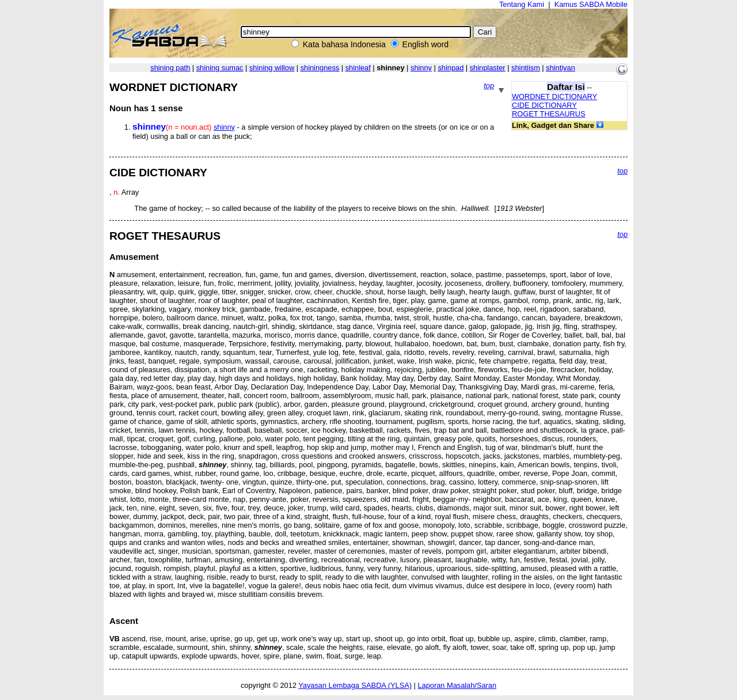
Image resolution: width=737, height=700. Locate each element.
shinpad (451, 68)
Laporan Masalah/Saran (457, 685)
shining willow (272, 68)
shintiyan (561, 68)
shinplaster (488, 68)
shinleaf (358, 68)
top (489, 86)
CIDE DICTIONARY (544, 105)
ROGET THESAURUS (549, 114)
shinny (421, 68)
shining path (170, 68)
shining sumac (220, 68)
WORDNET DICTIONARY (554, 97)
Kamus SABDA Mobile (591, 4)
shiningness (320, 68)
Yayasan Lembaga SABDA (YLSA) (355, 685)
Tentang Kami (522, 4)
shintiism (526, 68)
